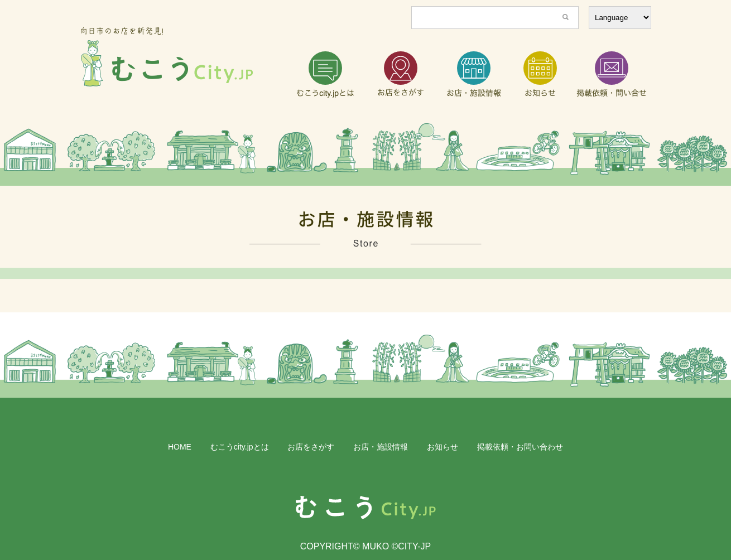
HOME (180, 447)
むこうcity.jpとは (240, 447)
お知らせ (443, 447)
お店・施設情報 (381, 447)
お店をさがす (311, 447)
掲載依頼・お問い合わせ (520, 447)
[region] (365, 155)
